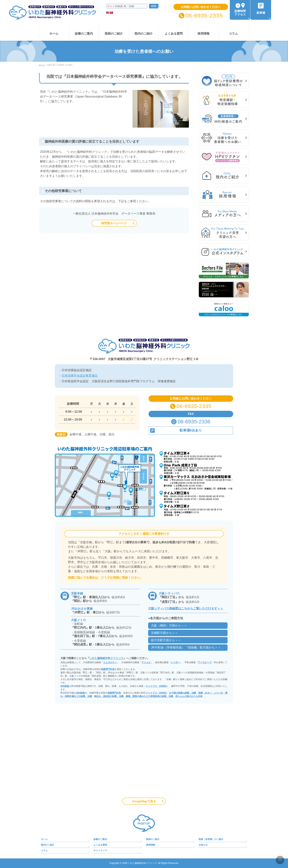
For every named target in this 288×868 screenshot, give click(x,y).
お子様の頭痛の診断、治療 (182, 693)
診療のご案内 (100, 839)
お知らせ (203, 845)
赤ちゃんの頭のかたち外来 (189, 696)
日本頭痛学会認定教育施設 (80, 376)
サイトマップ (100, 851)
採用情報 (151, 845)
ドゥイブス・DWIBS (156, 686)
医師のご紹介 (153, 839)
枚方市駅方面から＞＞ (166, 640)
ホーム (44, 839)
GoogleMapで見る (144, 801)
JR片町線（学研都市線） (186, 647)
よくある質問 (100, 845)
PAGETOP (144, 823)
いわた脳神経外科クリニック (106, 658)
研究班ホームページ (114, 223)
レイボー (175, 662)
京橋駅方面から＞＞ (164, 633)
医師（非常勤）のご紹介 (211, 839)
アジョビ (146, 662)
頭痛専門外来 (108, 669)
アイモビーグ (205, 662)
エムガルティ (110, 662)
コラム (44, 851)
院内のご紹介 (48, 845)
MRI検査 (65, 686)
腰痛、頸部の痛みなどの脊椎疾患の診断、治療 (149, 696)
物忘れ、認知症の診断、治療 (109, 696)
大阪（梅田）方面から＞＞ (169, 625)
